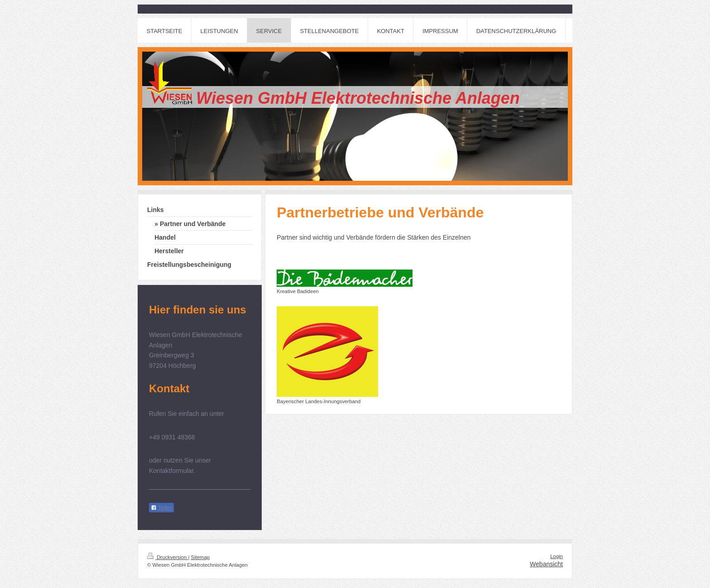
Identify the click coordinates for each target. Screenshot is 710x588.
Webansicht (546, 564)
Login (556, 556)
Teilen (161, 508)
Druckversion (168, 557)
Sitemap (201, 557)
